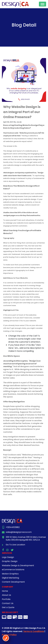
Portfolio (6, 599)
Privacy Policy (9, 635)
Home (5, 591)
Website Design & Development (18, 565)
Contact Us (8, 603)
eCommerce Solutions (13, 570)
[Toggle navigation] (42, 4)
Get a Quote (8, 607)
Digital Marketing (10, 578)
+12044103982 (13, 527)
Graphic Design (10, 561)
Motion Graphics (10, 574)
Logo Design (8, 557)
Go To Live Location (15, 545)
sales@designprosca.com (19, 532)
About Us (6, 595)
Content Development (13, 582)
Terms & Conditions (34, 631)
